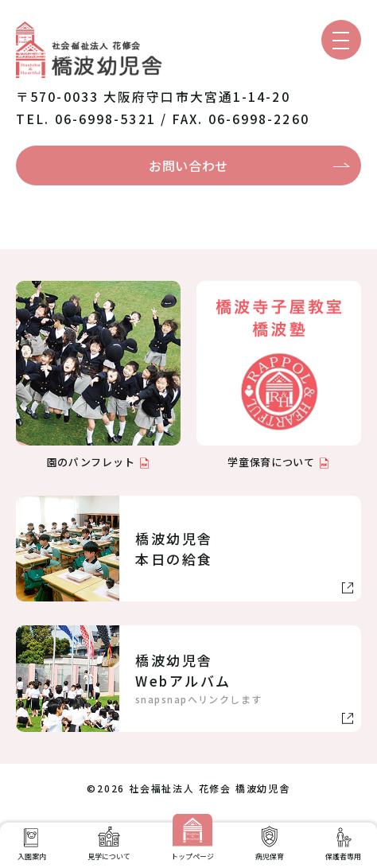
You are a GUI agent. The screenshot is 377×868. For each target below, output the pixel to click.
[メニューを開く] (341, 40)
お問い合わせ (188, 165)
